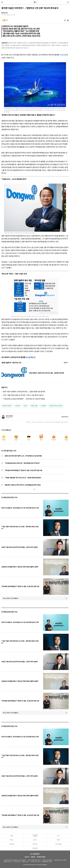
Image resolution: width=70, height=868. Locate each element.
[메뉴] (2, 2)
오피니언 (35, 844)
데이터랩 (63, 55)
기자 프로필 (58, 844)
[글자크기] (68, 20)
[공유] (65, 20)
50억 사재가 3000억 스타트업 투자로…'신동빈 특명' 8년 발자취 (24, 392)
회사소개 (27, 857)
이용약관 (33, 857)
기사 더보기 (66, 363)
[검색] (68, 2)
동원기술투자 (7, 406)
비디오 (35, 840)
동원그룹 (34, 406)
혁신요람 (12, 844)
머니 (35, 2)
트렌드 (12, 840)
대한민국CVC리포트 (56, 406)
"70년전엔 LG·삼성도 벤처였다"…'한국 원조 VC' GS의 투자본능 (24, 399)
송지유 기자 (4, 13)
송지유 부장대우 (9, 416)
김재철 (44, 406)
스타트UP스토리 (35, 836)
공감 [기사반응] (7, 20)
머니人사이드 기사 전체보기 (11, 598)
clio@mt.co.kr (9, 418)
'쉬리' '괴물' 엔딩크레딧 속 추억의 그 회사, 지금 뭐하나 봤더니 (23, 395)
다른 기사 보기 (65, 417)
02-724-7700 (37, 862)
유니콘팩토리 (35, 854)
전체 (12, 836)
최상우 (18, 406)
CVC (26, 406)
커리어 (58, 840)
